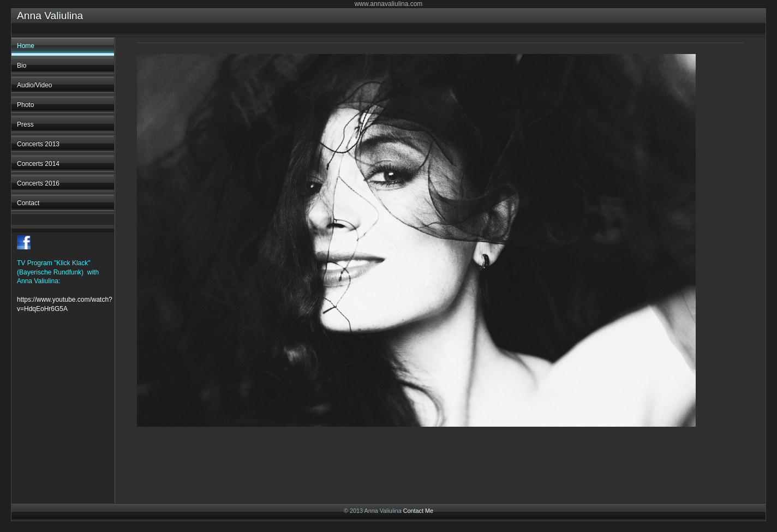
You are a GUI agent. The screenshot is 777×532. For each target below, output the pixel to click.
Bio (22, 65)
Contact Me (418, 511)
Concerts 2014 (38, 164)
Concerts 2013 (38, 144)
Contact (28, 203)
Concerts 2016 (38, 183)
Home (26, 46)
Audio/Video (35, 85)
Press (25, 124)
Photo (25, 105)
